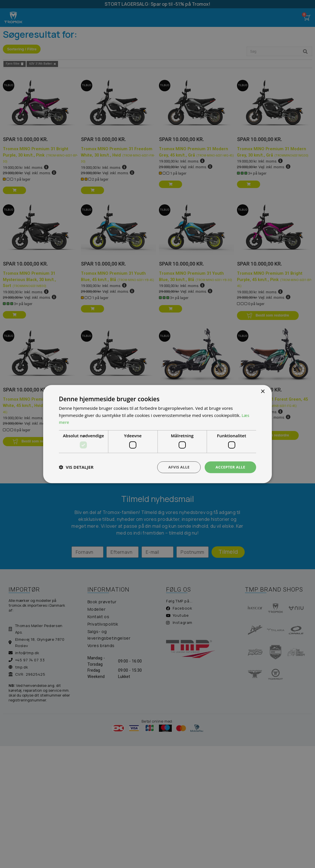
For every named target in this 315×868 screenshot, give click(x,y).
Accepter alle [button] (229, 467)
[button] (76, 467)
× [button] (263, 391)
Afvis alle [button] (176, 467)
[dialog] (157, 434)
